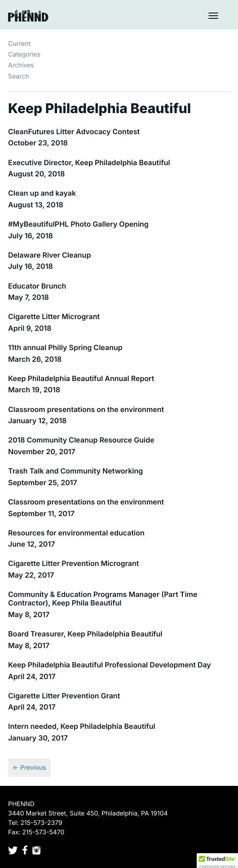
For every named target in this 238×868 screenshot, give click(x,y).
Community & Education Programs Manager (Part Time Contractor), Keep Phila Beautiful (103, 598)
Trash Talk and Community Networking (75, 471)
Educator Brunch (37, 286)
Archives (21, 65)
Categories (24, 55)
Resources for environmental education (76, 533)
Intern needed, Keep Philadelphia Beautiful (82, 726)
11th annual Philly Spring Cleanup (65, 347)
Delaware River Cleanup (49, 255)
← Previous (29, 768)
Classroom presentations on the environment (86, 409)
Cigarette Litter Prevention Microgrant (73, 563)
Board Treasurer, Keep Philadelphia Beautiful (85, 634)
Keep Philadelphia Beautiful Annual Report (81, 378)
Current (19, 44)
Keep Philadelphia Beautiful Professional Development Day (110, 665)
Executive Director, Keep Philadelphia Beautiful (89, 162)
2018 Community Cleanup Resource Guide (81, 440)
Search (18, 77)
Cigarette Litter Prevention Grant (64, 696)
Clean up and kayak (42, 193)
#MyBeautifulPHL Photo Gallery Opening (78, 224)
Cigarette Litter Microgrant (54, 316)
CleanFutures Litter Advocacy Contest (74, 132)
